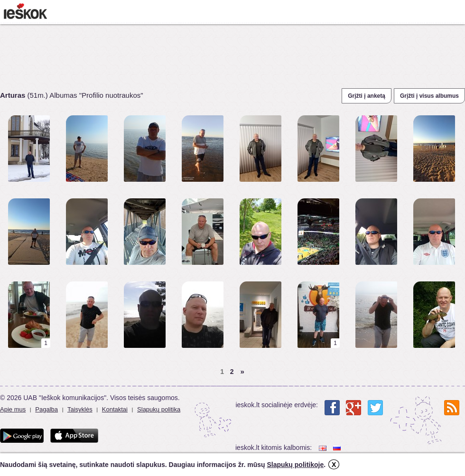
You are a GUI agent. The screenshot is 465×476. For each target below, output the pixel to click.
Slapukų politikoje (295, 465)
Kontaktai (115, 409)
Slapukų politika (159, 409)
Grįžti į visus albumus (429, 96)
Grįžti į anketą (367, 96)
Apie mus (13, 409)
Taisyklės (80, 409)
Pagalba (46, 409)
